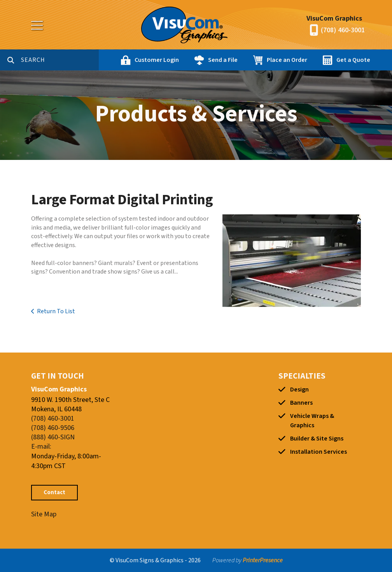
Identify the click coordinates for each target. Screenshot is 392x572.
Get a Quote (353, 60)
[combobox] (60, 60)
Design (299, 390)
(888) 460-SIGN (53, 437)
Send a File (223, 60)
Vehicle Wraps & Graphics (312, 421)
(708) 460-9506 (53, 428)
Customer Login (157, 60)
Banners (301, 403)
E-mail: (41, 447)
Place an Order (287, 60)
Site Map (44, 514)
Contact (54, 492)
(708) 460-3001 (343, 30)
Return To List (56, 311)
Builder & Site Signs (317, 439)
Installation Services (318, 452)
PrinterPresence (263, 560)
